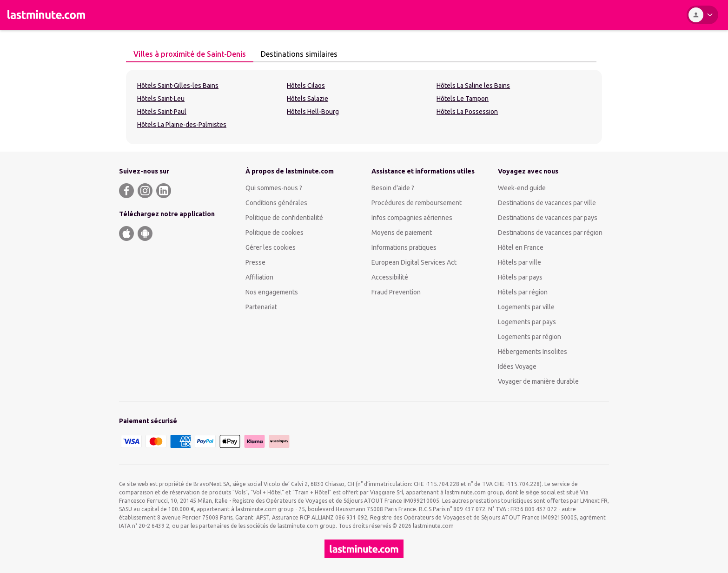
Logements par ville (526, 307)
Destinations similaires (297, 54)
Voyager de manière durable (538, 381)
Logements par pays (527, 322)
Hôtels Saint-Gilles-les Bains (178, 86)
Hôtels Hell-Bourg (313, 112)
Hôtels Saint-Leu (161, 99)
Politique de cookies (275, 233)
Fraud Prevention (396, 292)
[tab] (190, 54)
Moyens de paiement (402, 233)
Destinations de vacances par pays (548, 218)
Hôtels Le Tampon (463, 99)
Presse (255, 262)
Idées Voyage (517, 366)
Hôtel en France (521, 247)
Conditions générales (276, 203)
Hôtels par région (523, 292)
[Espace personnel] (702, 15)
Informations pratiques (404, 247)
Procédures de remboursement (417, 203)
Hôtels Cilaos (306, 86)
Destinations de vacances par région (550, 233)
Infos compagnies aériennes (412, 218)
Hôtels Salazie (308, 99)
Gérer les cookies (271, 247)
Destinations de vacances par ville (547, 203)
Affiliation (259, 277)
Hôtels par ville (520, 262)
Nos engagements (272, 292)
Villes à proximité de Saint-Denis (187, 54)
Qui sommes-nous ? (274, 188)
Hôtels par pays (520, 277)
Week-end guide (522, 188)
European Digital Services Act (414, 262)
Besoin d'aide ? (393, 188)
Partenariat (261, 307)
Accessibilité (390, 277)
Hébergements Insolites (533, 352)
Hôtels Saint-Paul (162, 112)
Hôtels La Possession (467, 112)
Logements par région (529, 337)
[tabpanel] (364, 107)
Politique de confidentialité (284, 218)
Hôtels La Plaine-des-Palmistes (182, 125)
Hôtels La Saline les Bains (473, 86)
